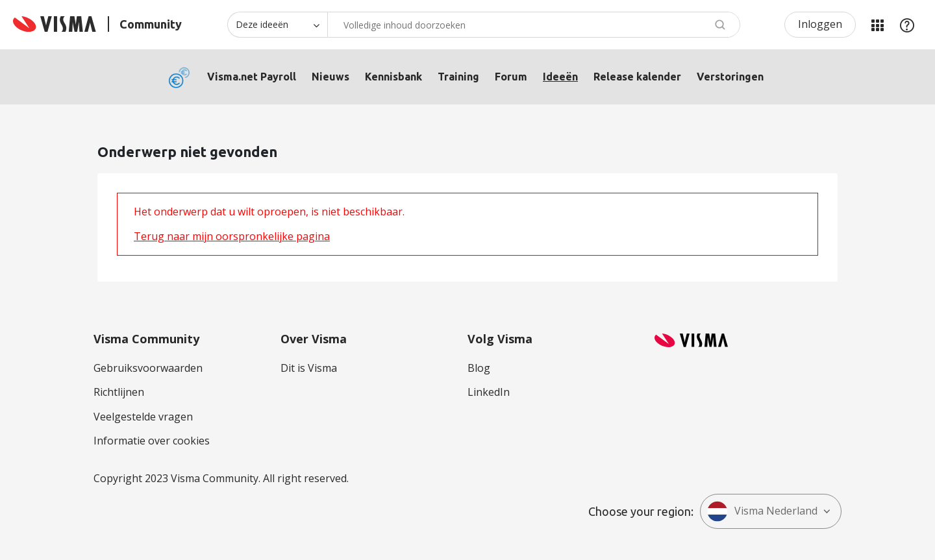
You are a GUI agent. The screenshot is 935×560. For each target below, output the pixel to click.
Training (458, 77)
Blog (479, 368)
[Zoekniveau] (277, 25)
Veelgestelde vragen (143, 417)
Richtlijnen (119, 392)
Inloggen (820, 24)
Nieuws (330, 77)
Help (907, 25)
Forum (511, 77)
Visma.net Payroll (252, 77)
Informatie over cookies (152, 441)
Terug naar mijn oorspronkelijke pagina (232, 236)
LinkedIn (489, 392)
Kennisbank (393, 77)
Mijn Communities (877, 25)
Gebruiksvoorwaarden (148, 368)
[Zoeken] (534, 25)
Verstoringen (730, 77)
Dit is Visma (309, 368)
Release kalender (637, 77)
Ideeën (560, 77)
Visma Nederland (762, 511)
